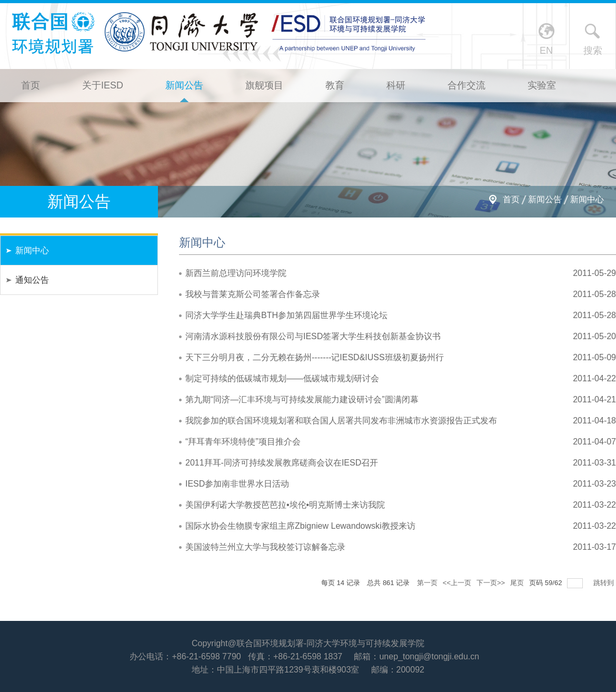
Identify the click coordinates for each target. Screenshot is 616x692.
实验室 (542, 85)
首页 (31, 85)
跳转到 (605, 583)
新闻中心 (587, 199)
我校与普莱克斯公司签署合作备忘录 (253, 294)
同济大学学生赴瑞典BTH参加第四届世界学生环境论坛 (286, 315)
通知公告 (32, 280)
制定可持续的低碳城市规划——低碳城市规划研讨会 (282, 378)
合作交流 (466, 85)
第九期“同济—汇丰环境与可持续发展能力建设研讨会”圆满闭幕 (302, 399)
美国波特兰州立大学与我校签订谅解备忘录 (265, 547)
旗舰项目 (264, 85)
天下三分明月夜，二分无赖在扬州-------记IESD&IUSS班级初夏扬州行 (315, 357)
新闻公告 (184, 85)
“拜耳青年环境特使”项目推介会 (243, 442)
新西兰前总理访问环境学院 (236, 273)
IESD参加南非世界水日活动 (237, 484)
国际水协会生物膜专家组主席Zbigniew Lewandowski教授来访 (300, 526)
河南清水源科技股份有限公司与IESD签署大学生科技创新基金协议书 (313, 336)
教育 (335, 85)
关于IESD (103, 85)
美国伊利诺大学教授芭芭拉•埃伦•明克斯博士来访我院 (285, 505)
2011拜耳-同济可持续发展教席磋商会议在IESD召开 (282, 463)
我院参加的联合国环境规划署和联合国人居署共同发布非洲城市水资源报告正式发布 (341, 421)
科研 (396, 85)
